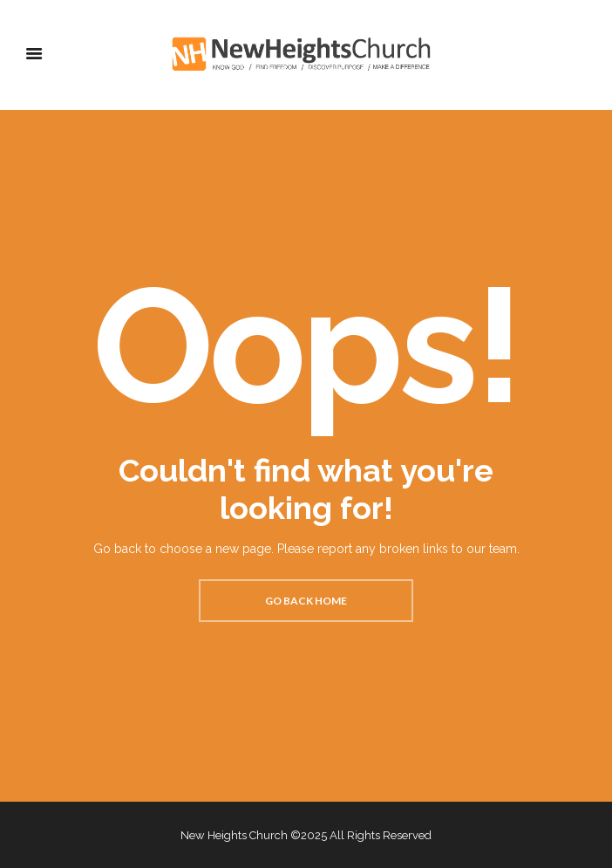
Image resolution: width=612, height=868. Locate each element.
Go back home (306, 601)
